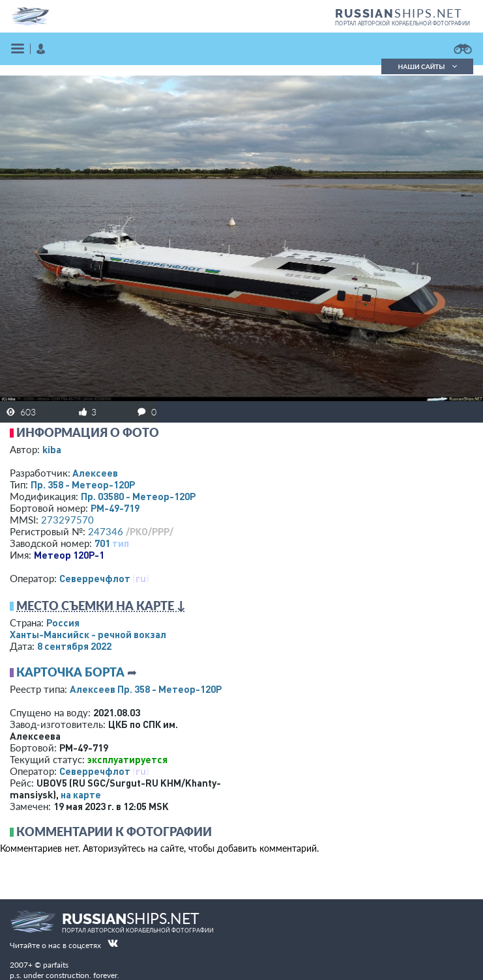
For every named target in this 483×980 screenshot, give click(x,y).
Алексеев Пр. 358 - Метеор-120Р (146, 689)
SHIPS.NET (399, 13)
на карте (81, 794)
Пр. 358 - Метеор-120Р (83, 484)
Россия (63, 623)
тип (121, 543)
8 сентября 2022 (74, 646)
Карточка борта (70, 672)
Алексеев (95, 473)
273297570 (67, 520)
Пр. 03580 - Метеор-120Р (138, 496)
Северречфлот (95, 578)
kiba (52, 449)
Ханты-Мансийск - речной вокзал (88, 634)
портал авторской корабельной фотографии (402, 23)
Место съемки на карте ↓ (101, 606)
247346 (106, 531)
